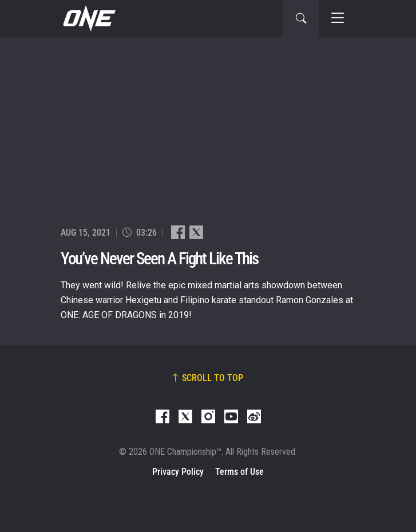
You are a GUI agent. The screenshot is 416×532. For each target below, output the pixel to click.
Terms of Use (239, 472)
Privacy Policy (178, 472)
